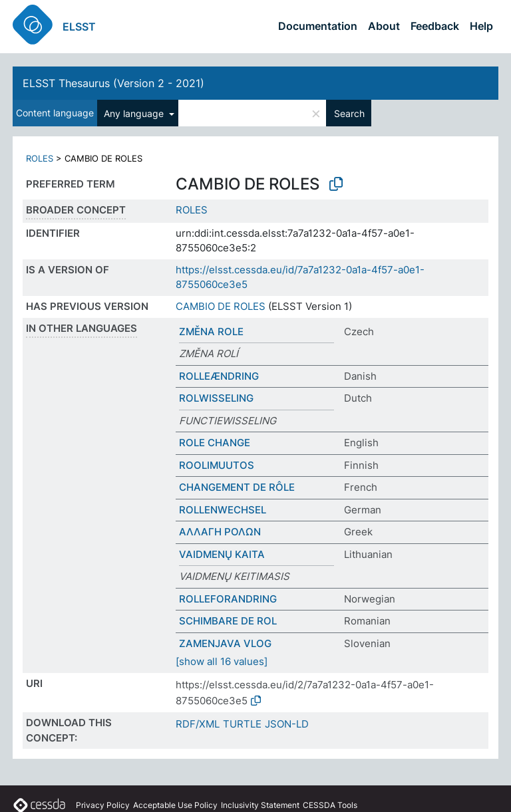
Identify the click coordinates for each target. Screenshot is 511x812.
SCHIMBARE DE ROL (228, 621)
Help (481, 26)
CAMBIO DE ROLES (221, 306)
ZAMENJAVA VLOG (225, 643)
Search (349, 113)
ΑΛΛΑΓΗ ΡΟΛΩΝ (220, 532)
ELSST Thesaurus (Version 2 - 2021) (113, 83)
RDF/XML (198, 724)
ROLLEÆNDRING (219, 376)
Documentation (318, 26)
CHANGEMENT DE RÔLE (237, 487)
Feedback (435, 26)
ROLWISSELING (216, 398)
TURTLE (242, 724)
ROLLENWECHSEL (223, 510)
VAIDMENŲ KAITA (222, 554)
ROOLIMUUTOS (217, 465)
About (384, 26)
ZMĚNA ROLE (211, 332)
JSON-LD (287, 724)
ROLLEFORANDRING (228, 599)
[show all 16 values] (222, 661)
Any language (135, 113)
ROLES (40, 158)
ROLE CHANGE (215, 443)
